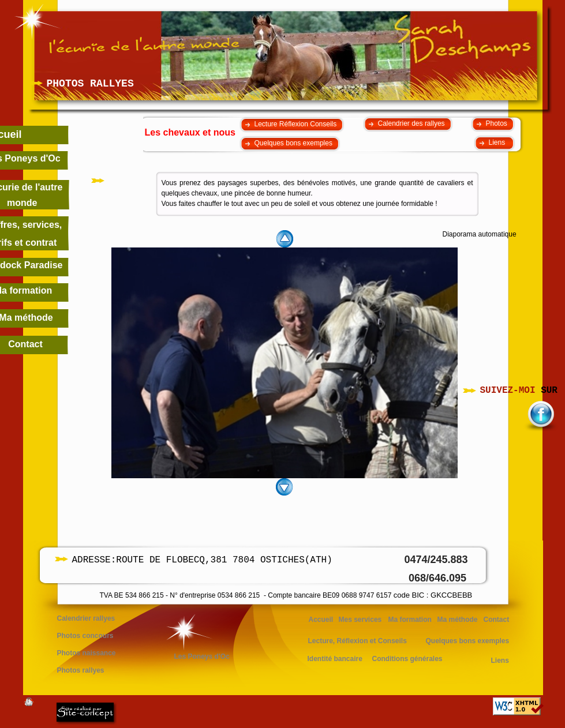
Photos (497, 123)
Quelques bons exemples (293, 143)
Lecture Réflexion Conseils (296, 124)
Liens (498, 142)
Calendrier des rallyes (411, 123)
